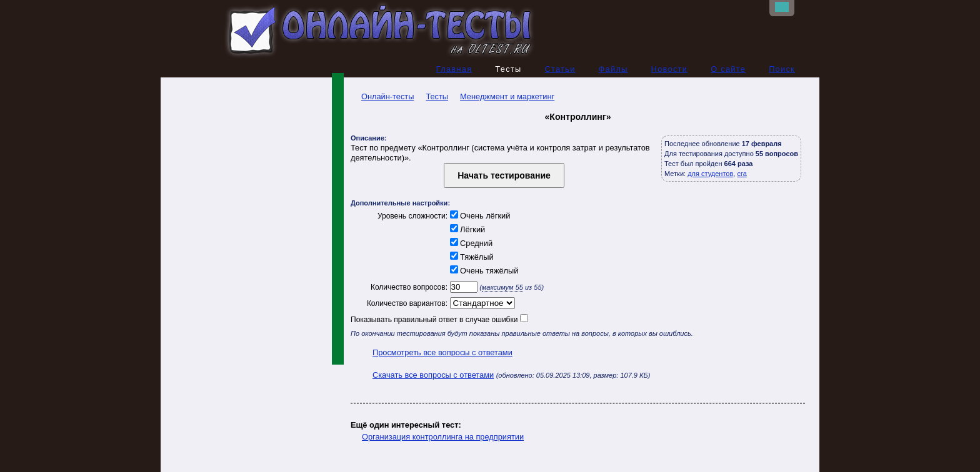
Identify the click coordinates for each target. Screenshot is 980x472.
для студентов (710, 174)
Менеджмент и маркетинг (507, 96)
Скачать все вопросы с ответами (433, 375)
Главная (454, 69)
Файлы (613, 69)
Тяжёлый (471, 257)
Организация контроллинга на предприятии (443, 437)
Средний (470, 243)
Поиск (782, 69)
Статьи (560, 69)
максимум (502, 287)
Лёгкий (466, 229)
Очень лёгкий (479, 216)
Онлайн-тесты (382, 96)
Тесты (437, 96)
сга (742, 174)
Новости (670, 69)
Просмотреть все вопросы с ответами (442, 352)
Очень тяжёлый (483, 271)
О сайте (728, 69)
